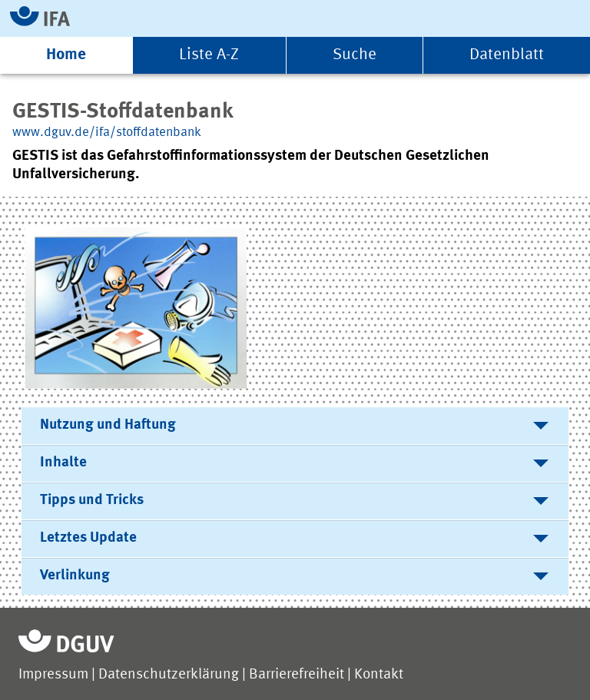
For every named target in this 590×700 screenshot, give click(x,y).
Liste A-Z (209, 55)
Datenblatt (507, 55)
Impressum (53, 675)
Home (66, 55)
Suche (355, 55)
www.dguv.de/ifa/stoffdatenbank (107, 133)
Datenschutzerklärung (169, 675)
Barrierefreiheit (297, 675)
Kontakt (379, 675)
